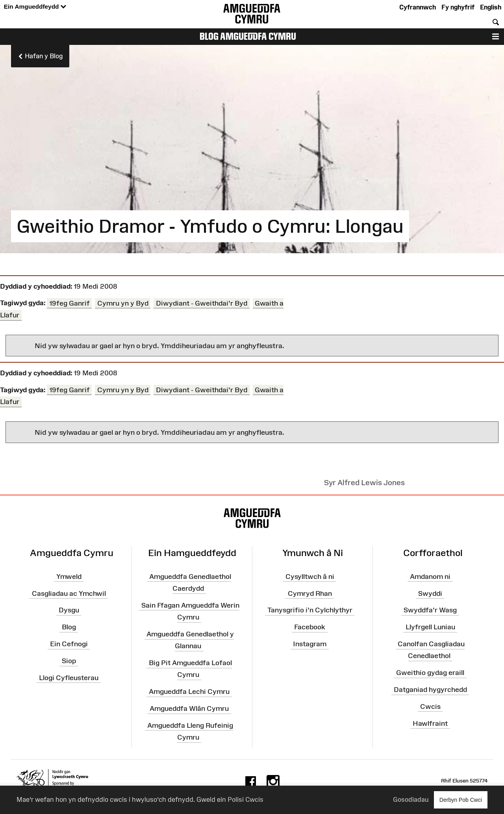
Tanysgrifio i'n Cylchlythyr (310, 610)
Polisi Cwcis (246, 799)
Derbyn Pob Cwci (461, 800)
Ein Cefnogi (69, 644)
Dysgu (69, 610)
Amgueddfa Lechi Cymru (189, 692)
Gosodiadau (411, 799)
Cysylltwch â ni (310, 577)
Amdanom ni (430, 577)
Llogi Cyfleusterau (69, 678)
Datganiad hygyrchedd (430, 690)
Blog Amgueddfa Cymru (248, 36)
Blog (69, 627)
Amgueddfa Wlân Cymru (189, 708)
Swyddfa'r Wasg (430, 610)
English (491, 7)
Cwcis (430, 706)
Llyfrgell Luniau (430, 627)
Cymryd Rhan (310, 593)
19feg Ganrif (69, 303)
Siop (69, 661)
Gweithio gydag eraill (430, 673)
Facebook (310, 627)
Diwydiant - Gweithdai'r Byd (202, 303)
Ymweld (69, 577)
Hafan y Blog (40, 56)
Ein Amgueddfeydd (35, 7)
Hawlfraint (430, 723)
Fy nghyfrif (458, 7)
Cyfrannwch (418, 7)
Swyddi (430, 593)
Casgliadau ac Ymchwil (69, 593)
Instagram (310, 644)
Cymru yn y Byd (123, 303)
